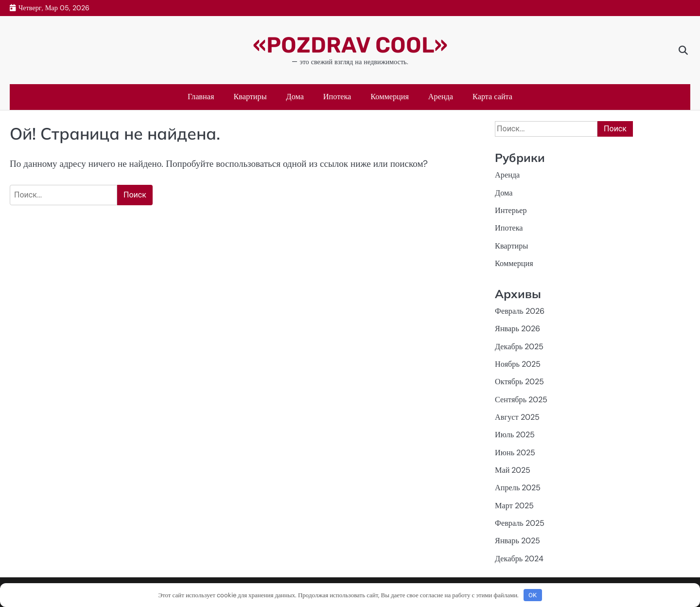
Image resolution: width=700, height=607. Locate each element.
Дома (295, 97)
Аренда (441, 97)
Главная (201, 97)
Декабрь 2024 (519, 559)
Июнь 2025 (515, 453)
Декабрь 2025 (519, 347)
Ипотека (337, 97)
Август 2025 (517, 417)
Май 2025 (513, 470)
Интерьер (511, 210)
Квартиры (250, 97)
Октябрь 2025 (519, 382)
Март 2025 (514, 506)
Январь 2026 (517, 329)
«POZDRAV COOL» (350, 45)
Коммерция (390, 97)
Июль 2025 (515, 435)
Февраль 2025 (520, 523)
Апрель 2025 (518, 488)
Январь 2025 (517, 541)
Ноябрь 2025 (518, 364)
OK (533, 595)
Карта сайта (492, 97)
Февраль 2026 (520, 311)
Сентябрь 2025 (521, 400)
